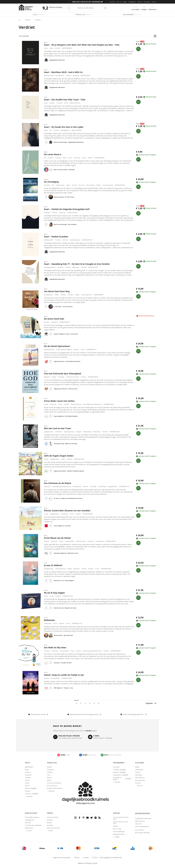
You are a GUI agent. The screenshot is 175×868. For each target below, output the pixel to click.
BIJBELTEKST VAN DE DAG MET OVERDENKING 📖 (87, 2)
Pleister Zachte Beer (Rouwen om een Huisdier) (67, 511)
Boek (46, 152)
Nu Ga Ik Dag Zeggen (54, 593)
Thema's (140, 2)
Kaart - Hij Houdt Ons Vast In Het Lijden (64, 127)
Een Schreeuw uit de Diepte (58, 483)
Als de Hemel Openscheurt (57, 346)
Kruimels (112, 2)
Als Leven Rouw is (53, 154)
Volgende (151, 703)
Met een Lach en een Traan (57, 428)
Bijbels (125, 2)
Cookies (86, 857)
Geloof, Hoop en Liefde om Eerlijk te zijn (64, 675)
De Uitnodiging (51, 182)
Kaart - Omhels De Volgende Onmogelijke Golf (67, 209)
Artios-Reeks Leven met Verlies (59, 401)
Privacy (77, 857)
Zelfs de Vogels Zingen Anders (59, 456)
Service (154, 2)
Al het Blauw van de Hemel (57, 538)
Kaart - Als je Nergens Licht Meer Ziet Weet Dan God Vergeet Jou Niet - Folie (82, 45)
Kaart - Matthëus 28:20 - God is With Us (63, 72)
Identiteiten (147, 2)
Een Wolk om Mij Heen (55, 647)
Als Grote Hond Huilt (54, 319)
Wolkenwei (49, 620)
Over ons (119, 2)
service (89, 731)
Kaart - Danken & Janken (56, 237)
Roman (46, 179)
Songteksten (132, 2)
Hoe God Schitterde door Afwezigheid (62, 374)
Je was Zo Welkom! (53, 565)
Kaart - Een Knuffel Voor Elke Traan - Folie (65, 100)
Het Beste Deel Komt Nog (57, 291)
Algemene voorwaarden (62, 857)
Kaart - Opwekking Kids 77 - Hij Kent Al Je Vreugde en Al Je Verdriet (77, 264)
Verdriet (38, 20)
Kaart (46, 42)
